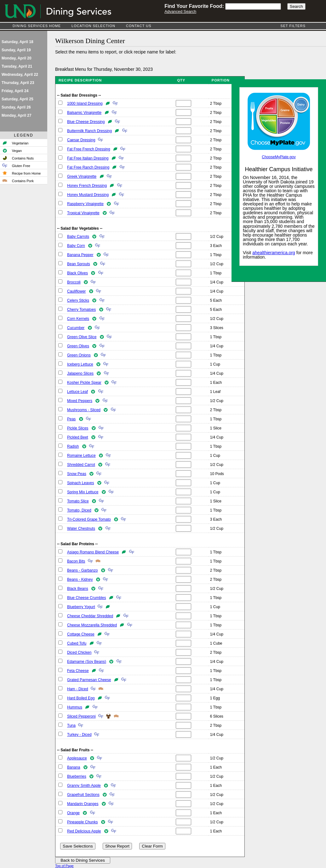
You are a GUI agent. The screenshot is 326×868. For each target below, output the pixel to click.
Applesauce (77, 758)
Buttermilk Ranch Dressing (89, 131)
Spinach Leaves (80, 483)
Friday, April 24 (15, 91)
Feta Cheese (78, 671)
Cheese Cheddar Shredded (90, 616)
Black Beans (78, 589)
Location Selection (93, 26)
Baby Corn (76, 246)
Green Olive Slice (82, 337)
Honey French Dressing (87, 186)
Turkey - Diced (79, 735)
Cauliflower (76, 291)
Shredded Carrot (81, 465)
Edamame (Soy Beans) (87, 662)
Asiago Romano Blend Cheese (93, 552)
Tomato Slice (78, 501)
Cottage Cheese (81, 634)
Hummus (75, 707)
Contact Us (139, 26)
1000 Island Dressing (85, 104)
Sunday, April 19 (16, 50)
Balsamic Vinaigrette (84, 113)
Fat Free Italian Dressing (88, 158)
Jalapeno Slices (80, 373)
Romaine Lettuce (81, 456)
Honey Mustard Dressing (88, 195)
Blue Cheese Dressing (86, 122)
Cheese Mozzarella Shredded (92, 625)
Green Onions (79, 355)
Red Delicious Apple (84, 831)
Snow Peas (77, 474)
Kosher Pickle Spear (84, 383)
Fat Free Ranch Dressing (88, 167)
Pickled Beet (78, 437)
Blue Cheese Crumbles (86, 598)
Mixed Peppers (80, 401)
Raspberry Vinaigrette (85, 204)
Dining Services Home (37, 26)
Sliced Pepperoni (81, 716)
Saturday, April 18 (17, 42)
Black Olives (77, 273)
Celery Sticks (78, 300)
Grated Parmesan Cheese (89, 680)
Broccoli (74, 282)
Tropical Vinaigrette (83, 213)
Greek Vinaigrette (82, 176)
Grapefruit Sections (83, 795)
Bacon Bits (76, 561)
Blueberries (77, 776)
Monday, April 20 (17, 58)
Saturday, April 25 (17, 99)
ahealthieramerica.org (274, 253)
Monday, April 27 (17, 115)
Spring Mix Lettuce (83, 492)
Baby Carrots (78, 237)
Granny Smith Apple (84, 786)
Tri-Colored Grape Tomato (89, 519)
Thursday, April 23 (18, 83)
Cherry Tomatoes (81, 310)
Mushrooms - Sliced (84, 410)
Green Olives (78, 346)
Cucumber (76, 328)
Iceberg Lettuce (80, 364)
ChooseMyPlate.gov (279, 157)
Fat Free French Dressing (89, 149)
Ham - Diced (78, 689)
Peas (71, 419)
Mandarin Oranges (83, 804)
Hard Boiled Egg (81, 698)
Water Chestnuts (81, 529)
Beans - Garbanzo (82, 570)
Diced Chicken (79, 652)
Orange (73, 813)
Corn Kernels (78, 319)
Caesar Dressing (81, 140)
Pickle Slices (78, 428)
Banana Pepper (80, 255)
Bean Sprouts (79, 264)
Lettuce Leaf (77, 392)
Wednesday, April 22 (20, 75)
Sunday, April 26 (16, 107)
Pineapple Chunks (82, 822)
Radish (73, 446)
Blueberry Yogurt (81, 607)
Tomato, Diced (79, 510)
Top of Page (64, 866)
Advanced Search (180, 11)
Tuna (71, 725)
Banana (74, 767)
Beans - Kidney (80, 580)
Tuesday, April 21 (17, 66)
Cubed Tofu (77, 643)
